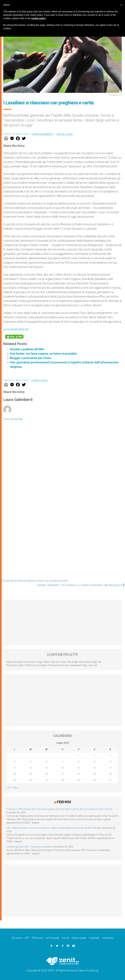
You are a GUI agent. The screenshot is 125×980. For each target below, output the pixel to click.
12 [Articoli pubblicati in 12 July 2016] (31, 768)
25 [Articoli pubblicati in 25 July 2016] (15, 780)
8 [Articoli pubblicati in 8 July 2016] (78, 762)
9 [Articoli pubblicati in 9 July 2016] (94, 762)
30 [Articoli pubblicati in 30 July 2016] (94, 780)
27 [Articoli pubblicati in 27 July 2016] (47, 780)
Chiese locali (65, 134)
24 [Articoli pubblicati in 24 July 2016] (110, 774)
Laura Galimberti (42, 134)
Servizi (65, 938)
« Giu (9, 788)
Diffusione (38, 938)
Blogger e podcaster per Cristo (31, 358)
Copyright (94, 938)
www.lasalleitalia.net (16, 329)
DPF (27, 938)
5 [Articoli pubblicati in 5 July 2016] (31, 762)
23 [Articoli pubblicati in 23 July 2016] (94, 774)
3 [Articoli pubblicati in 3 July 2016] (110, 756)
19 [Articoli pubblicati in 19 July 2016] (31, 774)
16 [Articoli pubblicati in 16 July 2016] (94, 768)
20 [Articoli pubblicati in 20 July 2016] (47, 774)
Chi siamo (17, 938)
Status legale (79, 938)
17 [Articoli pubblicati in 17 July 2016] (110, 768)
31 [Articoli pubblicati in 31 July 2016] (110, 780)
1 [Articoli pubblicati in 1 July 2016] (78, 756)
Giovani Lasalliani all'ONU (27, 349)
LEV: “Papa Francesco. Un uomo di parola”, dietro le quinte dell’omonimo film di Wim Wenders (54, 828)
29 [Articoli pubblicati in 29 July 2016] (78, 780)
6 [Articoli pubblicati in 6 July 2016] (47, 762)
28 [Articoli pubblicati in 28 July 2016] (62, 780)
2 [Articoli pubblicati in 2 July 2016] (94, 756)
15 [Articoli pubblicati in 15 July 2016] (78, 768)
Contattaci (108, 938)
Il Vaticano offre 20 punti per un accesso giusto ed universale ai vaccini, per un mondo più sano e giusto (59, 809)
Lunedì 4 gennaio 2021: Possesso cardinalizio (30, 847)
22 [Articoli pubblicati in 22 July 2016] (78, 774)
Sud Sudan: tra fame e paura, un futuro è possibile (43, 354)
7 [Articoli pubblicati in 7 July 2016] (62, 762)
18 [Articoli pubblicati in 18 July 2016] (15, 774)
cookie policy (38, 18)
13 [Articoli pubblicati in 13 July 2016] (47, 768)
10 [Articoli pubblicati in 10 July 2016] (110, 762)
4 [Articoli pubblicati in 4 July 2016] (15, 762)
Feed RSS (64, 802)
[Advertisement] (62, 554)
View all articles (13, 419)
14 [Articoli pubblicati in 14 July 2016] (62, 768)
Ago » (16, 788)
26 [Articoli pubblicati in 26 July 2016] (31, 780)
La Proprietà (52, 938)
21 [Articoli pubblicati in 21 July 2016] (62, 774)
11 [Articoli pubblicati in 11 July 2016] (15, 768)
